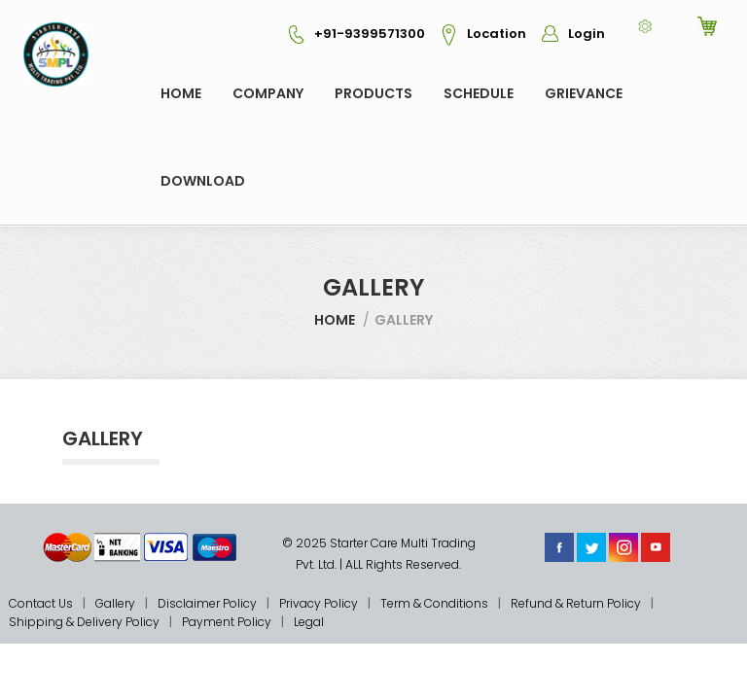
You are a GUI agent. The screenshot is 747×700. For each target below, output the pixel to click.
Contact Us (41, 603)
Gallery (115, 603)
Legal (309, 622)
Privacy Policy (319, 603)
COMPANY (268, 93)
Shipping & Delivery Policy (84, 622)
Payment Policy (227, 622)
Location (477, 34)
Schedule (479, 93)
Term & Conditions (434, 603)
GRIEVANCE (584, 93)
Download (203, 181)
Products (373, 93)
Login (567, 34)
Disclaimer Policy (207, 603)
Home (181, 93)
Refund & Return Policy (576, 603)
